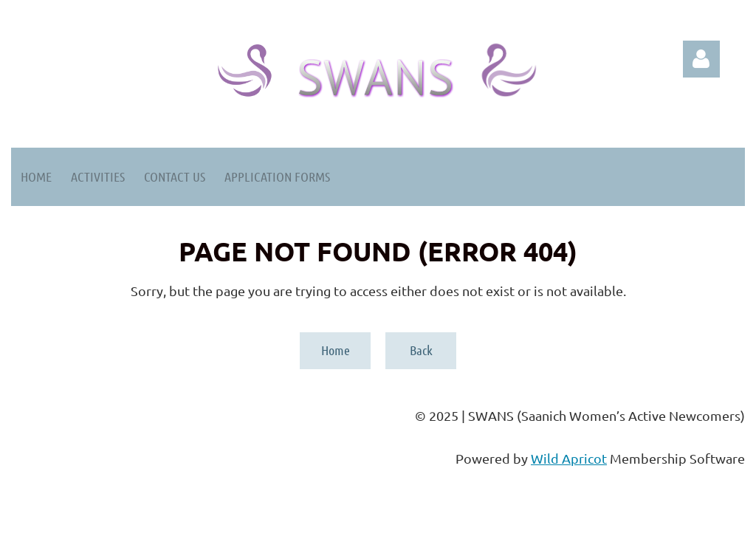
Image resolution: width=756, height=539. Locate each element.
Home (336, 350)
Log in (701, 59)
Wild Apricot (569, 458)
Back (421, 350)
